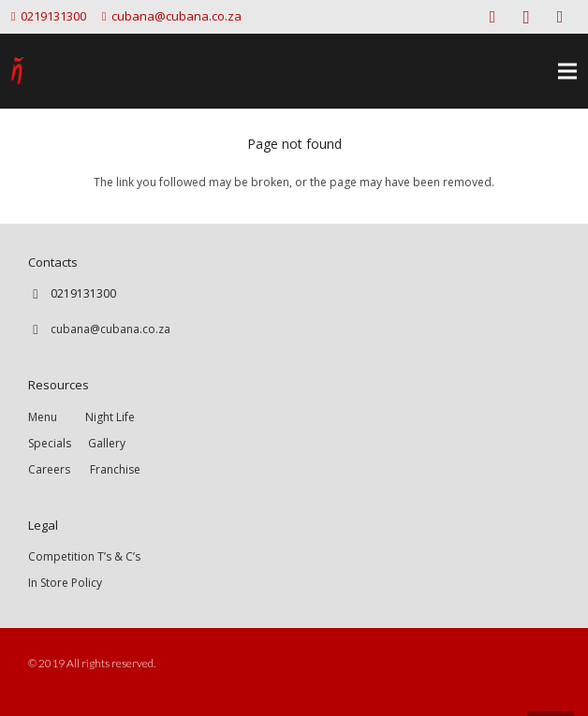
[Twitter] (560, 17)
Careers (49, 469)
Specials (52, 443)
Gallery (107, 443)
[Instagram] (526, 17)
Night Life (110, 417)
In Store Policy (65, 583)
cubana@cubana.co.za (110, 329)
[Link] (17, 71)
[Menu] (567, 71)
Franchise (115, 469)
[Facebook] (492, 17)
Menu (57, 417)
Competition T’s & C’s (84, 556)
